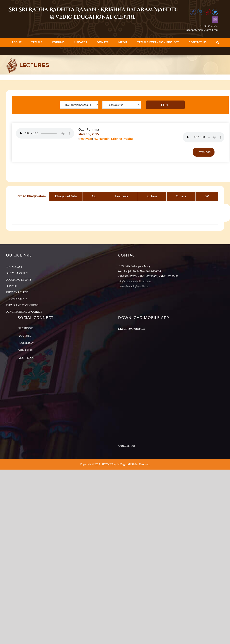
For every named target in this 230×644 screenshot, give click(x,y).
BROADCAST (14, 267)
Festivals (86, 139)
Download (204, 152)
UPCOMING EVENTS (19, 280)
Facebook (26, 328)
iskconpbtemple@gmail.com (202, 30)
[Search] (218, 43)
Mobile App (26, 358)
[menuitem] (16, 43)
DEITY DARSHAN (17, 273)
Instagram (26, 343)
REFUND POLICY (16, 299)
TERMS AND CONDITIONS (22, 305)
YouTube (25, 336)
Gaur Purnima (89, 130)
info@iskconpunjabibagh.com (134, 281)
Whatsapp (26, 351)
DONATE (11, 286)
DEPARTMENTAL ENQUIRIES (24, 312)
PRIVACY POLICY (17, 293)
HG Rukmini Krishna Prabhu (113, 139)
